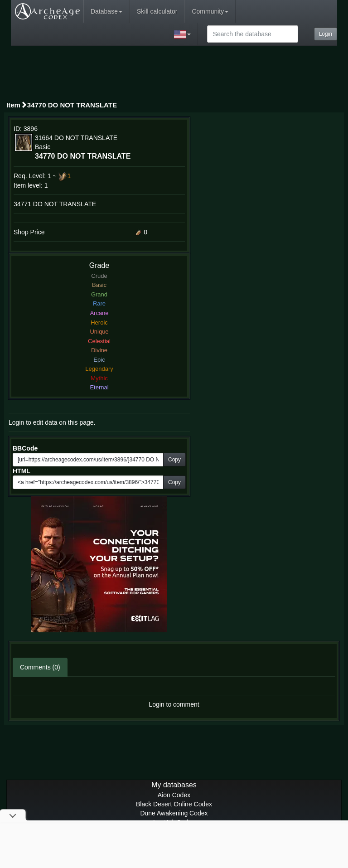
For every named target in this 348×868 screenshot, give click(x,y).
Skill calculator (157, 11)
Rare (99, 303)
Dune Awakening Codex (174, 813)
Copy (174, 460)
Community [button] (210, 11)
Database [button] (106, 11)
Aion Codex (174, 795)
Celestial (99, 341)
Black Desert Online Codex (174, 804)
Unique (99, 332)
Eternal (99, 387)
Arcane (99, 313)
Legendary (99, 369)
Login (326, 34)
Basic (99, 285)
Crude (99, 276)
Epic (99, 360)
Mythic (99, 378)
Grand (99, 294)
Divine (99, 350)
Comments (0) (40, 667)
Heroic (99, 322)
